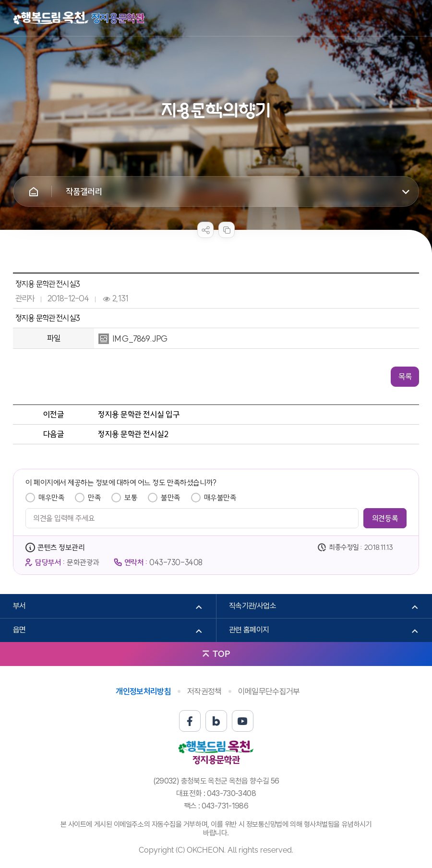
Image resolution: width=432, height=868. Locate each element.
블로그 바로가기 (216, 721)
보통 (131, 498)
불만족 (171, 498)
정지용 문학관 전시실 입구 (139, 414)
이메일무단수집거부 (269, 691)
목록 (405, 376)
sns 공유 (205, 230)
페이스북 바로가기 (190, 721)
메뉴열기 (412, 18)
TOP (221, 654)
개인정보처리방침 (143, 691)
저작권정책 (204, 691)
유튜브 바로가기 (243, 721)
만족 (94, 498)
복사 (227, 230)
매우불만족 (220, 498)
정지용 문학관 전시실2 (133, 434)
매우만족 (51, 498)
